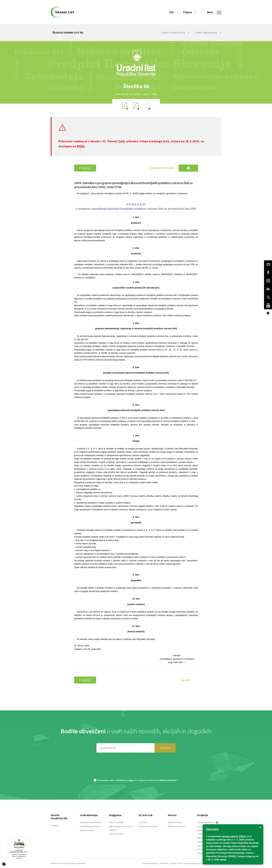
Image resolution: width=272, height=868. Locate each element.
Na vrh (185, 680)
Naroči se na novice (177, 826)
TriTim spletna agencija (188, 863)
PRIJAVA (165, 748)
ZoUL (122, 141)
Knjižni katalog (116, 834)
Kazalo (85, 168)
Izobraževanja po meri (90, 826)
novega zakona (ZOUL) (234, 836)
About (214, 822)
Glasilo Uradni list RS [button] (176, 33)
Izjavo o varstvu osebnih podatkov (158, 780)
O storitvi (143, 822)
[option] (136, 86)
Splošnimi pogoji (125, 780)
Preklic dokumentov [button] (208, 33)
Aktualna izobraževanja (91, 822)
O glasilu (55, 825)
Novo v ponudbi (116, 822)
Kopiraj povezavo (162, 168)
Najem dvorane (87, 830)
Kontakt (201, 826)
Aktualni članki (175, 822)
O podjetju (202, 822)
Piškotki (164, 863)
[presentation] (136, 767)
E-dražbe (201, 853)
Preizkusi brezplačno (148, 826)
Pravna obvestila (151, 863)
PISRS (81, 146)
